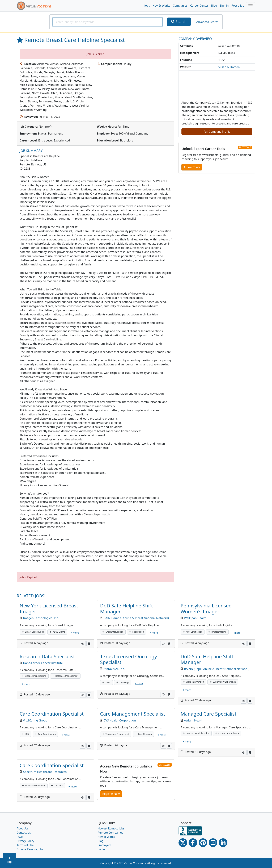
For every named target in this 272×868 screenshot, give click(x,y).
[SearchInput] (107, 22)
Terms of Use (25, 845)
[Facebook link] (193, 843)
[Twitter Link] (183, 843)
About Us (23, 828)
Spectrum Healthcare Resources (45, 772)
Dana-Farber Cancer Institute (43, 663)
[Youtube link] (213, 843)
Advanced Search (207, 22)
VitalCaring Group (35, 720)
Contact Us (24, 833)
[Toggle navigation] (250, 6)
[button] (83, 644)
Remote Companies (110, 833)
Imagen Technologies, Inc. (41, 618)
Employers (105, 845)
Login (101, 849)
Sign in (224, 6)
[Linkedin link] (223, 843)
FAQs (20, 837)
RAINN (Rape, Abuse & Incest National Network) (136, 618)
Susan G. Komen (229, 67)
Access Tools (192, 167)
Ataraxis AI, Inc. (114, 669)
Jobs (147, 6)
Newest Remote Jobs (111, 828)
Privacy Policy (25, 841)
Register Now (111, 794)
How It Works (161, 6)
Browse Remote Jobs (30, 849)
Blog (214, 6)
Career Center (199, 6)
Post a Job (238, 6)
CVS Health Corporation (120, 720)
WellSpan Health (195, 618)
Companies (180, 6)
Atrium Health (194, 720)
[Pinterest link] (203, 843)
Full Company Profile (217, 132)
